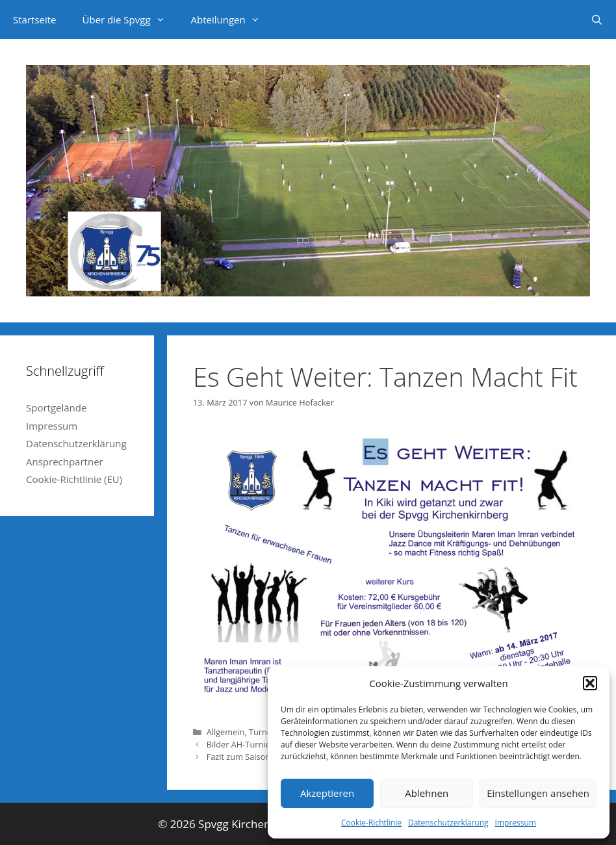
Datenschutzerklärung (448, 823)
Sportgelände (56, 408)
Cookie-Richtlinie (371, 823)
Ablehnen (427, 793)
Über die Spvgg (130, 19)
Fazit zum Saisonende (248, 757)
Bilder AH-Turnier (240, 744)
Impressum (516, 823)
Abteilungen (232, 19)
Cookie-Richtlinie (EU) (74, 479)
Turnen (263, 732)
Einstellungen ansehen (538, 793)
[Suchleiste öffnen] (597, 19)
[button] (590, 683)
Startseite (35, 19)
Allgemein (226, 732)
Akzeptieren (327, 793)
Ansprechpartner (65, 461)
